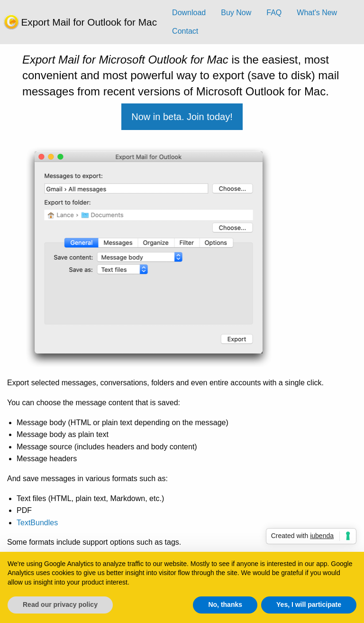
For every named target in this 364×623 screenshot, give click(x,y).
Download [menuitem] (189, 13)
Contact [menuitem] (185, 31)
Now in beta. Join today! (182, 117)
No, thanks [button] (225, 604)
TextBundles (37, 523)
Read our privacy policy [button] (60, 604)
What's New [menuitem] (317, 13)
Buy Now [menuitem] (236, 13)
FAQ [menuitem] (274, 13)
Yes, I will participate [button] (309, 604)
